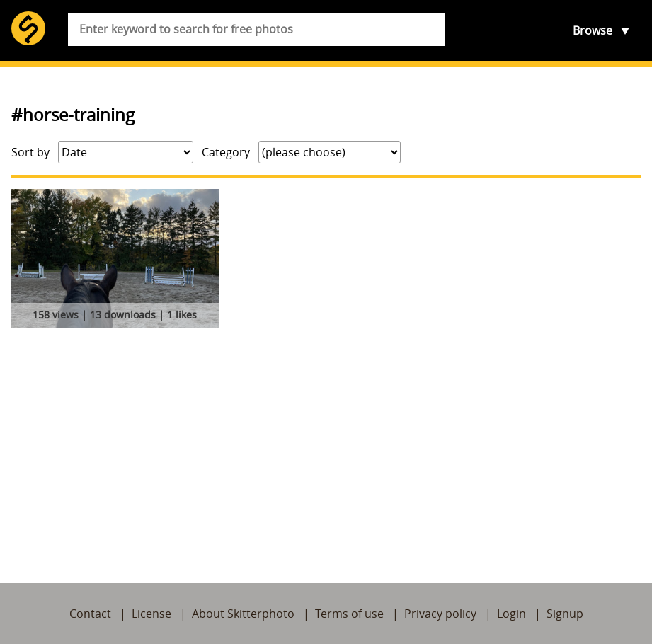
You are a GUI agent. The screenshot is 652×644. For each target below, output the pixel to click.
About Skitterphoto (243, 614)
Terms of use (349, 614)
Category (226, 152)
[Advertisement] (326, 439)
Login (511, 614)
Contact (90, 614)
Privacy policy (440, 614)
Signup (565, 614)
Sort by (30, 152)
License (151, 614)
